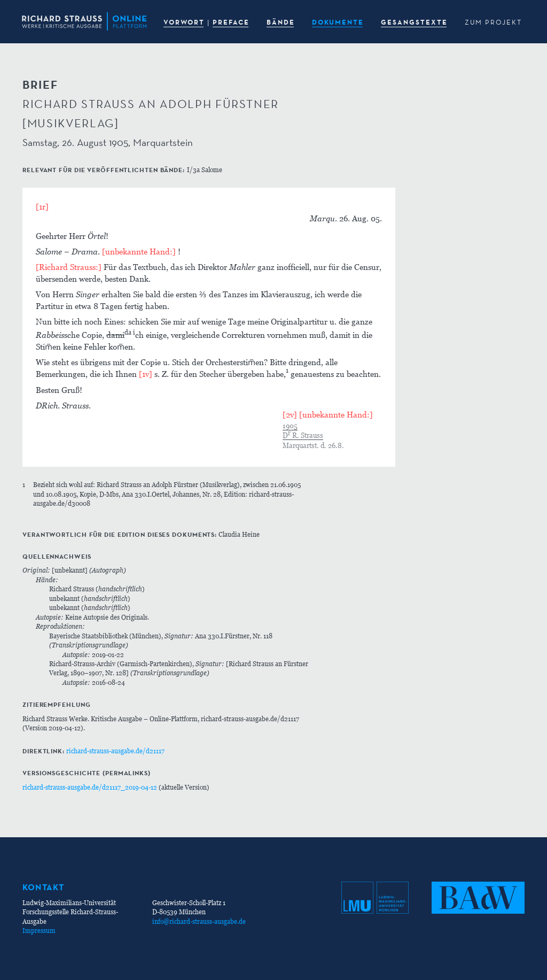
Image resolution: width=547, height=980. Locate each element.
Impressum (39, 931)
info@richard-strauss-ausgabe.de (199, 921)
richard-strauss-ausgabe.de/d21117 (115, 751)
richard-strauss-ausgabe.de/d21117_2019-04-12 (90, 787)
